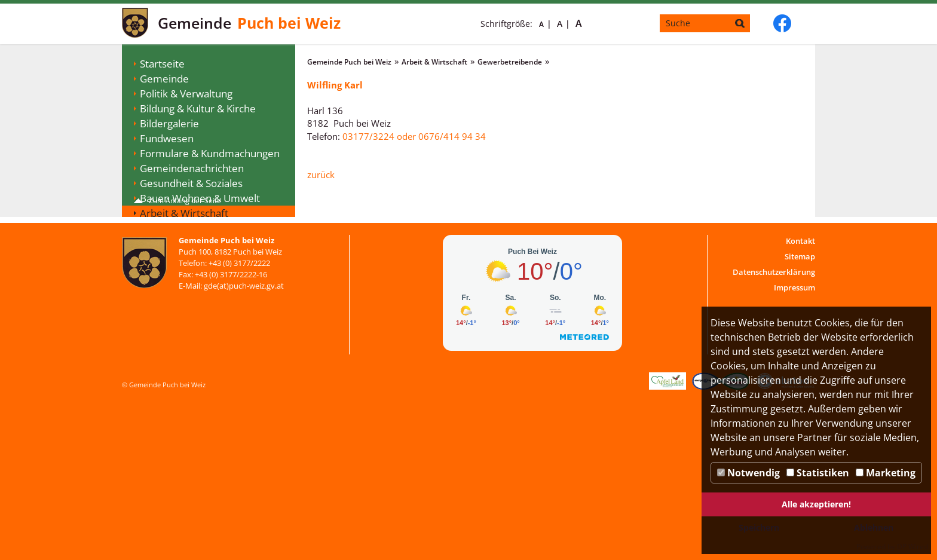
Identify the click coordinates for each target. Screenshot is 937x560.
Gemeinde (164, 79)
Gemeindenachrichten (192, 168)
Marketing (886, 473)
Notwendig (748, 473)
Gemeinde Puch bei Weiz (349, 62)
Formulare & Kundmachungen (210, 153)
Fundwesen (167, 138)
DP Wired (912, 547)
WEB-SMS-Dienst (178, 318)
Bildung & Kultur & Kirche (198, 108)
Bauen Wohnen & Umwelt (200, 198)
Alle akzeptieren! (816, 504)
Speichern (759, 527)
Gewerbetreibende (193, 228)
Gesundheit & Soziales (191, 183)
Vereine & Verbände (187, 288)
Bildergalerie (169, 123)
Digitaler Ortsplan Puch (193, 333)
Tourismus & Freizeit (188, 273)
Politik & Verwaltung (186, 94)
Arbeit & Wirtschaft (184, 213)
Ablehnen (874, 527)
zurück (321, 175)
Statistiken (818, 473)
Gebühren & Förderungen (200, 243)
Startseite (162, 64)
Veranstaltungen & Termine (204, 258)
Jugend (156, 303)
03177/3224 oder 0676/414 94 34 (414, 136)
